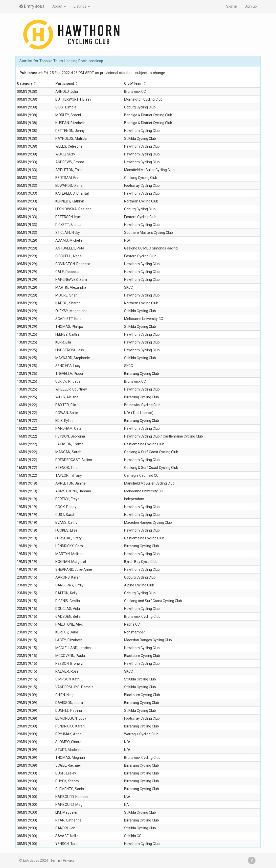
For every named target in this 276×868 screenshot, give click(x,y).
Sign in (232, 6)
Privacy (69, 860)
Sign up (251, 6)
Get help (252, 860)
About (59, 6)
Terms (55, 860)
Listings (82, 6)
